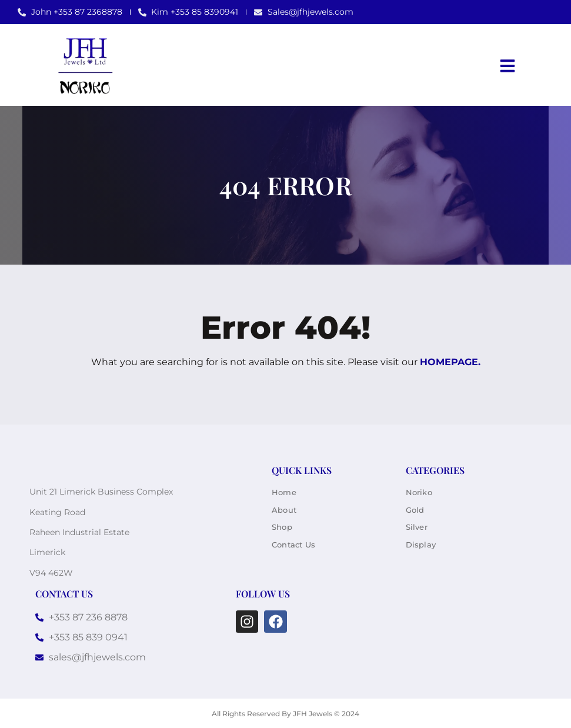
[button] (507, 66)
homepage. (450, 362)
